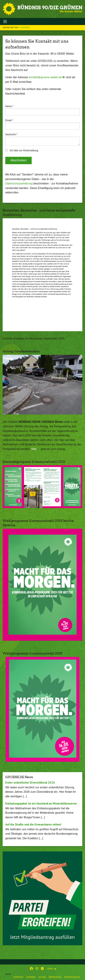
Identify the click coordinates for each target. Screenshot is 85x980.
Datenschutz (72, 977)
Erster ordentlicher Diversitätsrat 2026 (30, 783)
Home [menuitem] (8, 974)
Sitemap (31, 977)
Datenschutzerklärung (19, 183)
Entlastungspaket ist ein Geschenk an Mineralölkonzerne (41, 803)
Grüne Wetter (11, 27)
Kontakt (19, 977)
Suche (42, 977)
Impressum (55, 977)
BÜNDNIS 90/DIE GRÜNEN (50, 8)
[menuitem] (19, 976)
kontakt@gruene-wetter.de (45, 77)
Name (9, 106)
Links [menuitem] (50, 969)
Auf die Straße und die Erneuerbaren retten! (33, 824)
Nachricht (11, 134)
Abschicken (18, 160)
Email (9, 120)
